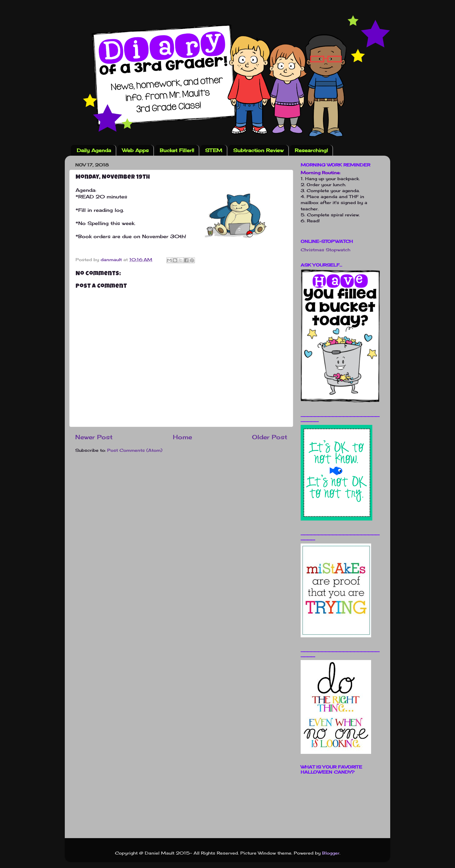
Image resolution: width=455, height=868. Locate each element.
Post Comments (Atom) (135, 450)
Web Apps (135, 150)
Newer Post (94, 437)
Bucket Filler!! (177, 150)
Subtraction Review (258, 150)
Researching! (311, 150)
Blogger (331, 853)
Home (182, 437)
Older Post (270, 437)
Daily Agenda (94, 150)
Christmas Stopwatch (325, 250)
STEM (214, 150)
